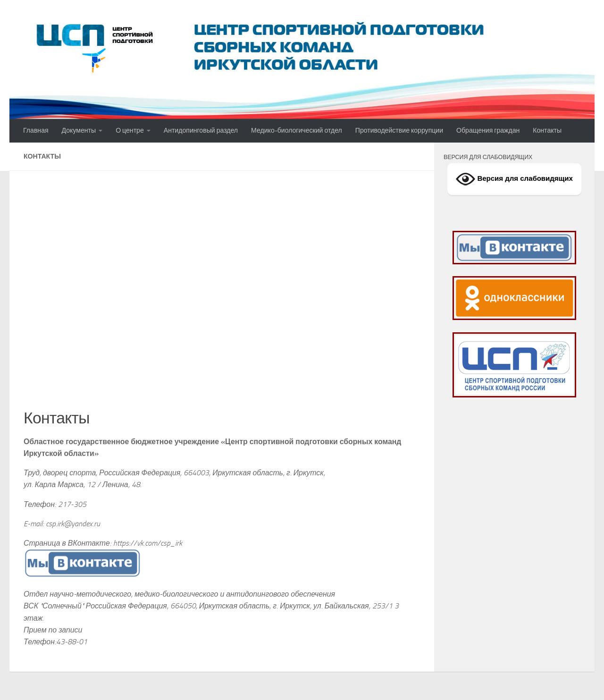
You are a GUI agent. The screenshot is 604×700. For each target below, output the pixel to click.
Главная (36, 131)
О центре (130, 131)
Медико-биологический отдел (297, 131)
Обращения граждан (488, 131)
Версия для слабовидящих (514, 179)
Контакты (547, 131)
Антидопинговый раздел (201, 131)
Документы (79, 131)
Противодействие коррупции (399, 131)
